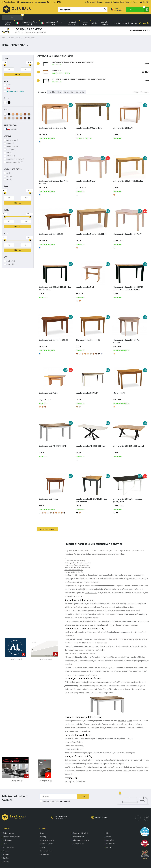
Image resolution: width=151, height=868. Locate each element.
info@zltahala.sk (101, 812)
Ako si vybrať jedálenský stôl (75, 776)
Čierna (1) (9, 97)
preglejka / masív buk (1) (15, 153)
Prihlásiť (145, 2)
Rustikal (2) (21, 112)
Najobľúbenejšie (55, 86)
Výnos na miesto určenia (81, 835)
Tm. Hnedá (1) (25, 112)
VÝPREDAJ (144, 18)
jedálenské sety (91, 587)
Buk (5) (13, 108)
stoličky (82, 754)
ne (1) (8, 167)
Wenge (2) (29, 112)
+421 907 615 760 (25, 2)
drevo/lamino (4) (12, 134)
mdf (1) (9, 147)
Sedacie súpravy (8, 18)
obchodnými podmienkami (60, 796)
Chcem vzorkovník (109, 9)
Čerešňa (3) (25, 108)
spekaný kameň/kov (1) (15, 156)
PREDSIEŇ (126, 18)
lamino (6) (10, 138)
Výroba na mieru (78, 838)
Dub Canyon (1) (9, 112)
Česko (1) (14, 123)
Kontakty (109, 842)
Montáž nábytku (78, 831)
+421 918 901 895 (40, 2)
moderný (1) (11, 258)
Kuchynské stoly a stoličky (74, 566)
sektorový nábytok (72, 18)
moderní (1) (11, 255)
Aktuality (93, 2)
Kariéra (109, 831)
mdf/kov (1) (11, 150)
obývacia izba (85, 18)
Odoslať (83, 791)
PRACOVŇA (116, 18)
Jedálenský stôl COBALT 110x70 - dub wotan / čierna (73, 58)
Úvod (3, 32)
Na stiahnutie (111, 838)
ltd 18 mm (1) (11, 144)
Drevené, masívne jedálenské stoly (77, 559)
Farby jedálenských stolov (74, 564)
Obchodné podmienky (47, 835)
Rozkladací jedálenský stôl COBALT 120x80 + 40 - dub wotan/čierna (79, 75)
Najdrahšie (80, 86)
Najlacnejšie (69, 86)
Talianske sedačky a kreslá (26, 18)
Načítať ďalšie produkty (47, 524)
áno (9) (9, 174)
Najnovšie (42, 86)
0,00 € (139, 9)
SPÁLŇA (94, 18)
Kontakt (133, 2)
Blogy (108, 827)
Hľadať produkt (58, 10)
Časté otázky (125, 2)
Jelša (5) (17, 108)
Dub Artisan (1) (29, 108)
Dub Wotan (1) (17, 112)
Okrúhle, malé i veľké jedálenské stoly (78, 557)
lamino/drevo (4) (12, 141)
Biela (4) (5, 108)
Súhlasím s (56, 796)
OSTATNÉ (134, 18)
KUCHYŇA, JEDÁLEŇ (105, 18)
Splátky (43, 842)
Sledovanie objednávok (81, 827)
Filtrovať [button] (18, 68)
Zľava (7, 82)
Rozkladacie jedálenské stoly (75, 555)
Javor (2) (21, 108)
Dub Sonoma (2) (5, 112)
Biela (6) (5, 97)
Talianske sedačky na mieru (51, 18)
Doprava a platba (103, 2)
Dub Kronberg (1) (13, 112)
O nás (87, 2)
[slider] (5, 59)
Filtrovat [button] (18, 197)
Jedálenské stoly (30, 32)
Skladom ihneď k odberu (14, 86)
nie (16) (9, 170)
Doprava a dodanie (46, 845)
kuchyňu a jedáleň (125, 715)
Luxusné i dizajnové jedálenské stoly (77, 562)
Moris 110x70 (61, 66)
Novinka (8, 79)
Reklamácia (115, 2)
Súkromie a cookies (46, 838)
